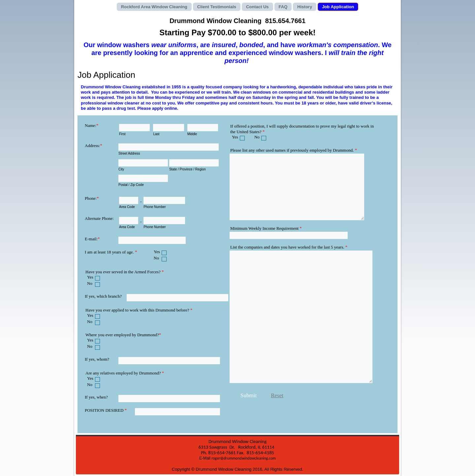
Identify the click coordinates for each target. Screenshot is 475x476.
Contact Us (257, 7)
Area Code (127, 207)
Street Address (129, 153)
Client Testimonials (217, 7)
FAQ (283, 7)
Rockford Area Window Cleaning (154, 7)
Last (156, 134)
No (156, 258)
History (305, 7)
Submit (249, 395)
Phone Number (155, 207)
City (121, 169)
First (122, 134)
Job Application (338, 7)
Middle (192, 134)
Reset (277, 395)
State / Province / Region (188, 169)
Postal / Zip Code (131, 185)
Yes (157, 252)
